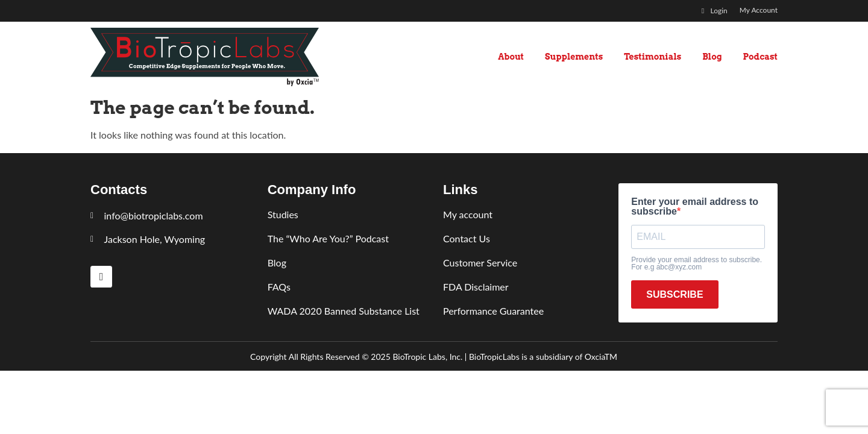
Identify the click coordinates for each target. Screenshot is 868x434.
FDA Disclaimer (476, 287)
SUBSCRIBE (675, 294)
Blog (712, 57)
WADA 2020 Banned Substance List (344, 311)
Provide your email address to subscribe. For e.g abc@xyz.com (697, 263)
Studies (283, 214)
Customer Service (480, 263)
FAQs (279, 287)
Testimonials (653, 57)
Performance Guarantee (493, 311)
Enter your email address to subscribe (695, 207)
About (511, 57)
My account (468, 214)
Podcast (760, 57)
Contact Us (467, 238)
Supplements (574, 57)
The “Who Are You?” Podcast (328, 238)
